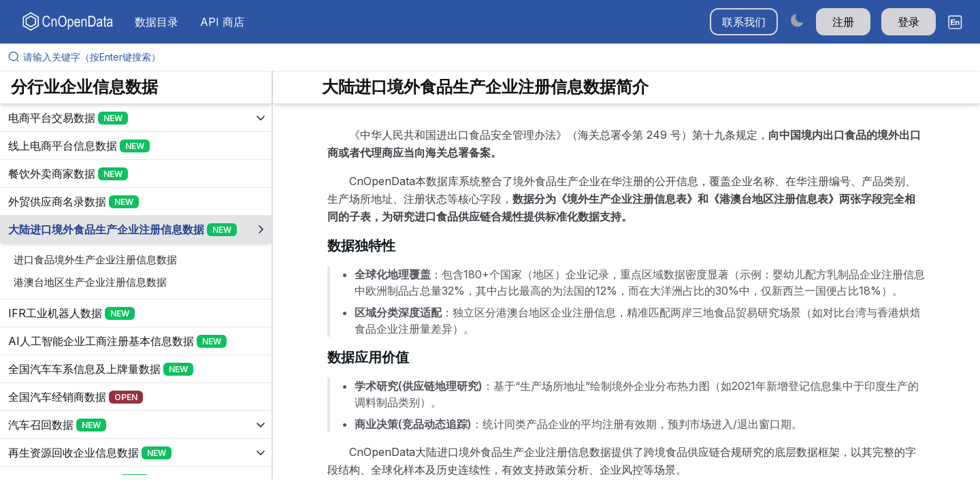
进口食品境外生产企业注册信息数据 (95, 260)
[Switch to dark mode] (797, 20)
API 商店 (222, 22)
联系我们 (744, 22)
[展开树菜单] (136, 118)
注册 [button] (843, 22)
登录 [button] (909, 22)
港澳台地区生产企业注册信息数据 (90, 282)
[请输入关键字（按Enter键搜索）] (495, 57)
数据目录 (157, 22)
